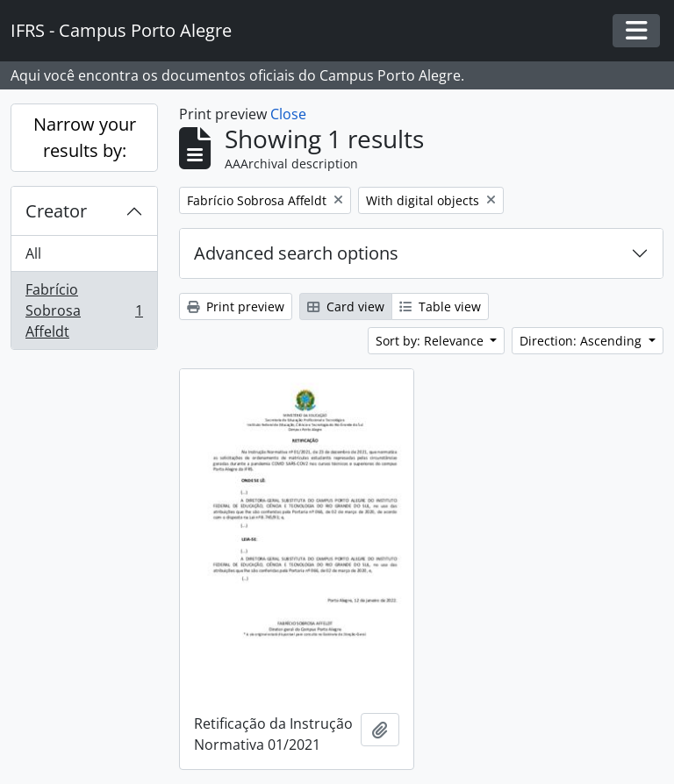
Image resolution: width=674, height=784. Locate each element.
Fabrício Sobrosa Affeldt (84, 310)
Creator (56, 211)
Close (288, 114)
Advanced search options (296, 253)
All (33, 253)
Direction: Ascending (582, 341)
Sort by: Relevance (431, 341)
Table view (440, 306)
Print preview (236, 306)
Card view (346, 306)
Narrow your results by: (85, 137)
